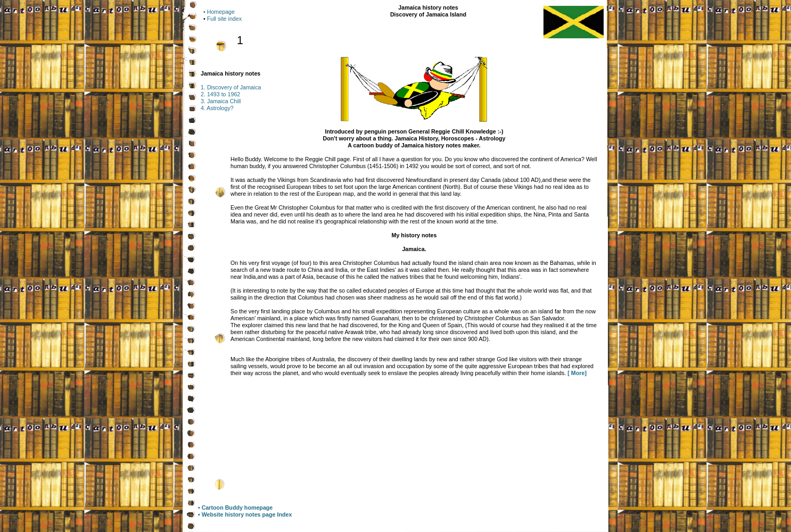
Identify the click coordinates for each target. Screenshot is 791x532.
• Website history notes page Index (245, 514)
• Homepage (219, 12)
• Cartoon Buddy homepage (235, 508)
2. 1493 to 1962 (220, 94)
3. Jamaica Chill (221, 101)
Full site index (224, 19)
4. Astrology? (217, 108)
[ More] (577, 373)
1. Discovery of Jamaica (231, 87)
